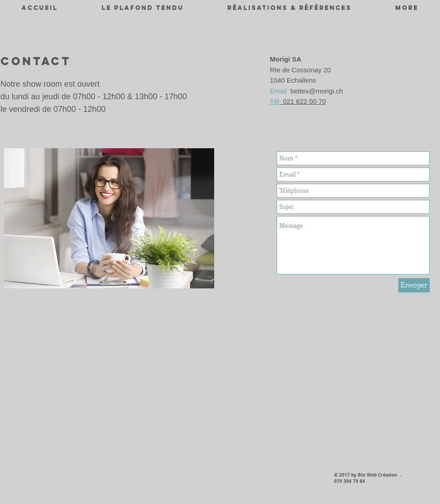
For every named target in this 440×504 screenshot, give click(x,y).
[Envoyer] (414, 285)
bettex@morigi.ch (317, 91)
